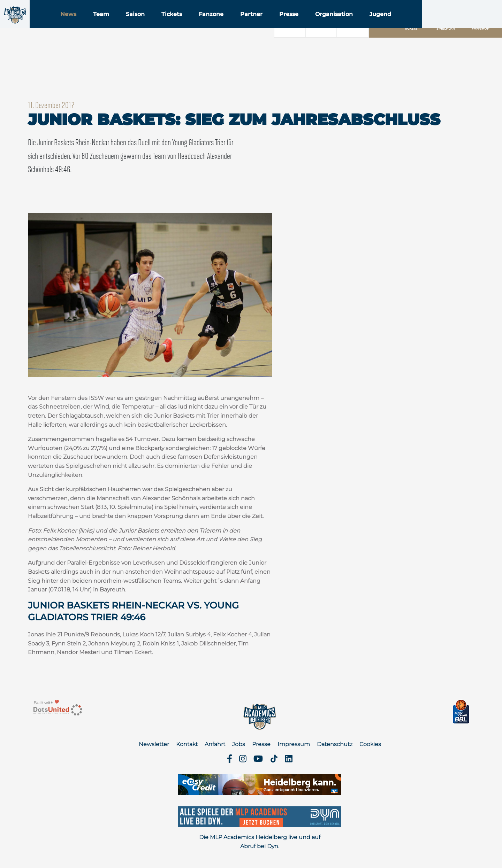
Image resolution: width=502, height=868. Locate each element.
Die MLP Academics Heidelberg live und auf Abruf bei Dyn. (260, 842)
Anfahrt (215, 744)
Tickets (215, 24)
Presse (332, 24)
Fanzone (255, 24)
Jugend (424, 24)
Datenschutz (335, 744)
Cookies (370, 744)
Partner (295, 24)
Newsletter (154, 744)
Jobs (239, 744)
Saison (179, 24)
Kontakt (187, 744)
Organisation (378, 24)
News (112, 24)
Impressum (294, 744)
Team (145, 24)
